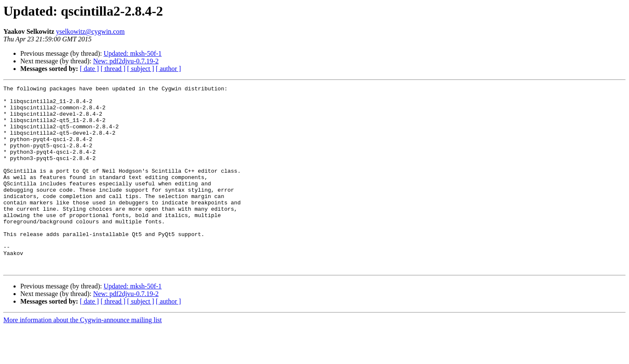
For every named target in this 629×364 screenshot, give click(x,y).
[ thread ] (113, 69)
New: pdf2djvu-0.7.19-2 (126, 61)
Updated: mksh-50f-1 (132, 53)
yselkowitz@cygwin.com (90, 31)
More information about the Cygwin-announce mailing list (83, 357)
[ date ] (89, 69)
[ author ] (169, 69)
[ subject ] (141, 69)
